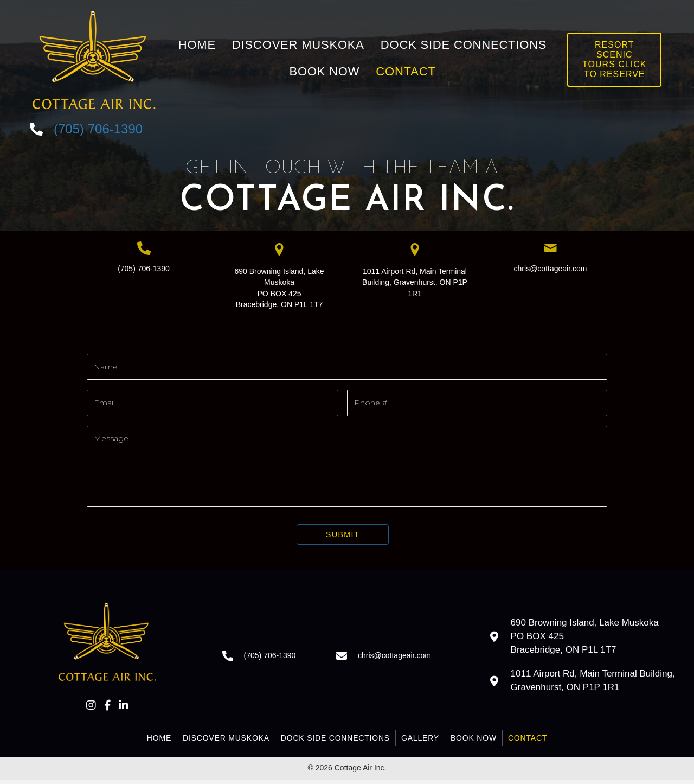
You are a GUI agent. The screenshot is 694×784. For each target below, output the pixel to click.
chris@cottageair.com (551, 269)
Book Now (474, 741)
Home (159, 741)
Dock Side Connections (335, 741)
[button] (91, 709)
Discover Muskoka (226, 741)
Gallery (420, 741)
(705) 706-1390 (144, 269)
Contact (528, 741)
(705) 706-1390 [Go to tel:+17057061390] (98, 129)
